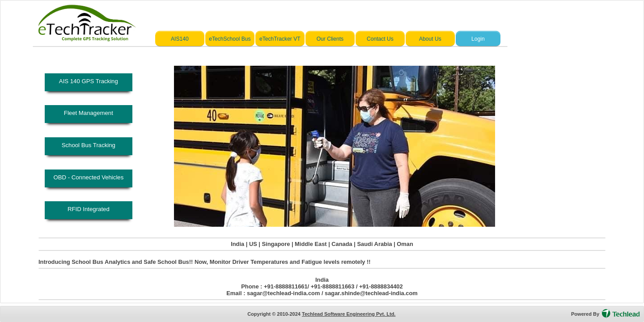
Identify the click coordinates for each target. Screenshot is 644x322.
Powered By (585, 314)
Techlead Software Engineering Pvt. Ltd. (349, 314)
